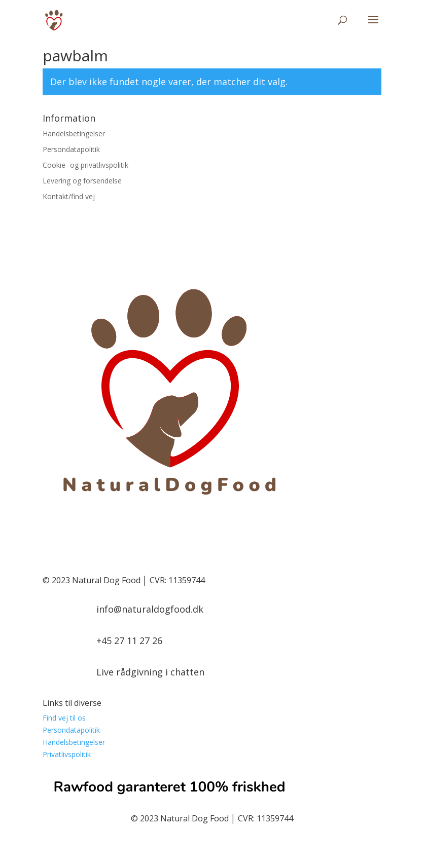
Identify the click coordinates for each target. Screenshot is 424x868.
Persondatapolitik (71, 149)
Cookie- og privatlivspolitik (85, 165)
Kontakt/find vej (69, 196)
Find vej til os (64, 718)
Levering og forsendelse (82, 181)
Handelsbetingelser (74, 134)
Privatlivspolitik (67, 754)
